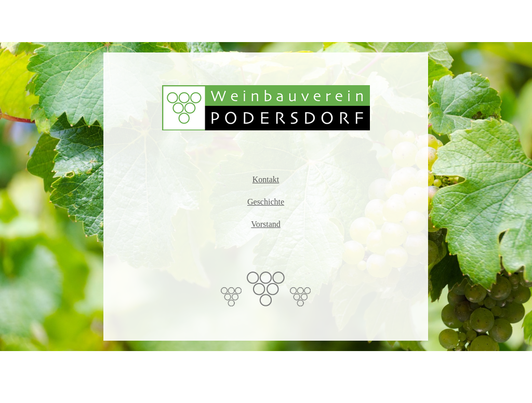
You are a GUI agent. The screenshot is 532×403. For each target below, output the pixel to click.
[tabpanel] (266, 197)
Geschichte (266, 202)
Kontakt (266, 179)
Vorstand (266, 224)
